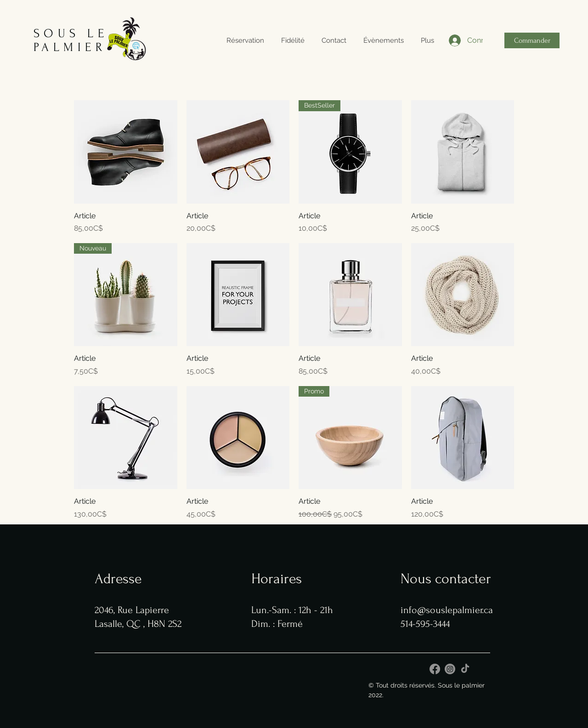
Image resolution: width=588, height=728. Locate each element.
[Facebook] (435, 669)
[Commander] (532, 40)
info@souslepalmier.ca (447, 610)
